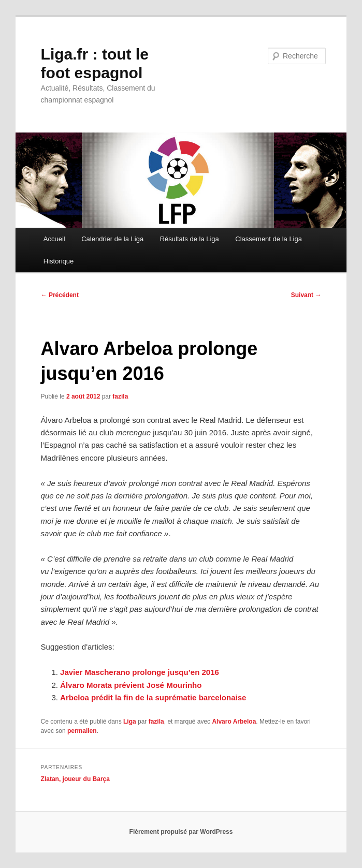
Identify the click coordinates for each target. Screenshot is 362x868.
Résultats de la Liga (190, 239)
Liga (130, 722)
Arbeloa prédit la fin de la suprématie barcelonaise (153, 697)
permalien (82, 731)
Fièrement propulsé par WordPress (181, 832)
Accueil (54, 239)
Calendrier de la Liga (112, 239)
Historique (59, 261)
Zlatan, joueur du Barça (75, 779)
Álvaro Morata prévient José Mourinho (131, 685)
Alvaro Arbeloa (234, 722)
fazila (120, 396)
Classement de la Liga (269, 239)
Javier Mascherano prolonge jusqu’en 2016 (140, 672)
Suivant (306, 295)
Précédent (60, 295)
